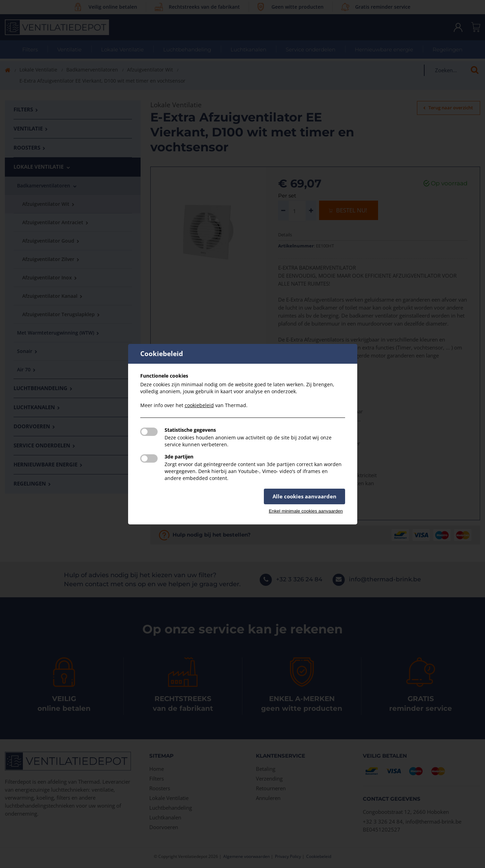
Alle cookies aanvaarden (304, 496)
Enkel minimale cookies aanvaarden (306, 511)
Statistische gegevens (190, 430)
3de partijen (179, 457)
